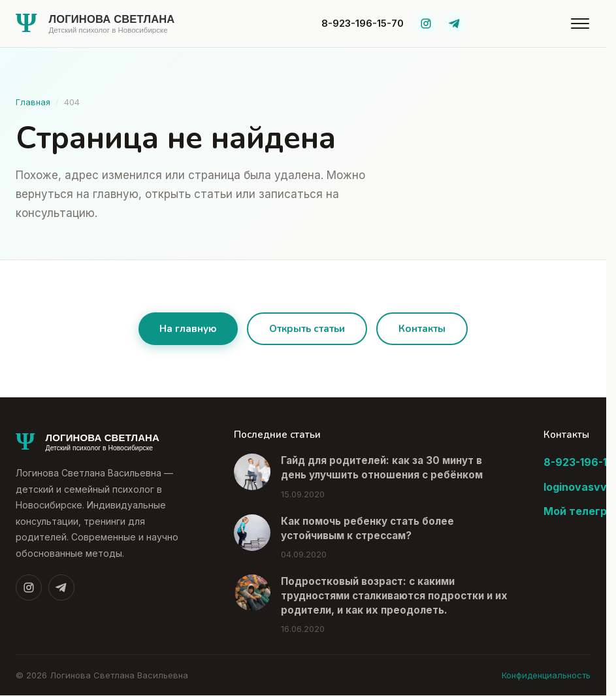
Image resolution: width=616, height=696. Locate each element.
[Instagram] (426, 24)
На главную (188, 329)
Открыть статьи (307, 329)
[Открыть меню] (580, 24)
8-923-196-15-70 (363, 23)
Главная (33, 102)
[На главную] (117, 24)
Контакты (422, 329)
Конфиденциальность (546, 675)
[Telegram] (455, 24)
